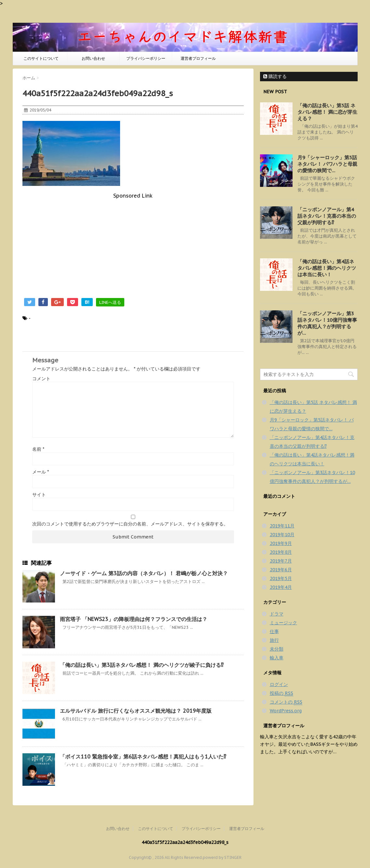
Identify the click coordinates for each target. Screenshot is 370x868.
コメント (41, 379)
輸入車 (277, 658)
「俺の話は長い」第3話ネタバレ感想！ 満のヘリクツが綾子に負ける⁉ (142, 665)
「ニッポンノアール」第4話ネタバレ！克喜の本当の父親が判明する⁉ (327, 216)
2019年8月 (281, 552)
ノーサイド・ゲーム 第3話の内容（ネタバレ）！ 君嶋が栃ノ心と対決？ (144, 573)
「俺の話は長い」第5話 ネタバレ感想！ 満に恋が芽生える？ (327, 112)
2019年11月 (282, 526)
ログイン (279, 684)
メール (41, 472)
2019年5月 (281, 578)
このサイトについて (41, 58)
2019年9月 (281, 543)
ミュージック (283, 623)
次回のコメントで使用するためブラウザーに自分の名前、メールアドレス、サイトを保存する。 (130, 524)
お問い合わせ (93, 58)
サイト (39, 495)
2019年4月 (281, 587)
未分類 (277, 649)
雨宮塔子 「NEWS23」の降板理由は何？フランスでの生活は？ (134, 619)
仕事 (274, 631)
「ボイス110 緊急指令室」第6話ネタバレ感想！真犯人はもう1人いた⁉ (143, 757)
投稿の (281, 693)
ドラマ (277, 614)
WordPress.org (286, 711)
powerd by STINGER (222, 857)
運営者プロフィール (198, 58)
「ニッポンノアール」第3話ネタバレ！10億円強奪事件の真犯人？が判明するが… (327, 323)
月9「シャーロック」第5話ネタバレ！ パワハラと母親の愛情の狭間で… (327, 164)
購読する (275, 76)
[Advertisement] (133, 244)
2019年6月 (281, 570)
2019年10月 (282, 535)
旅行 (274, 640)
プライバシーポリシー (146, 58)
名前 (38, 449)
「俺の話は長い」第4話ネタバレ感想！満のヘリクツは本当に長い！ (327, 268)
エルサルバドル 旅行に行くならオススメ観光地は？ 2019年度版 (136, 711)
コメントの (286, 702)
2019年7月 (281, 561)
